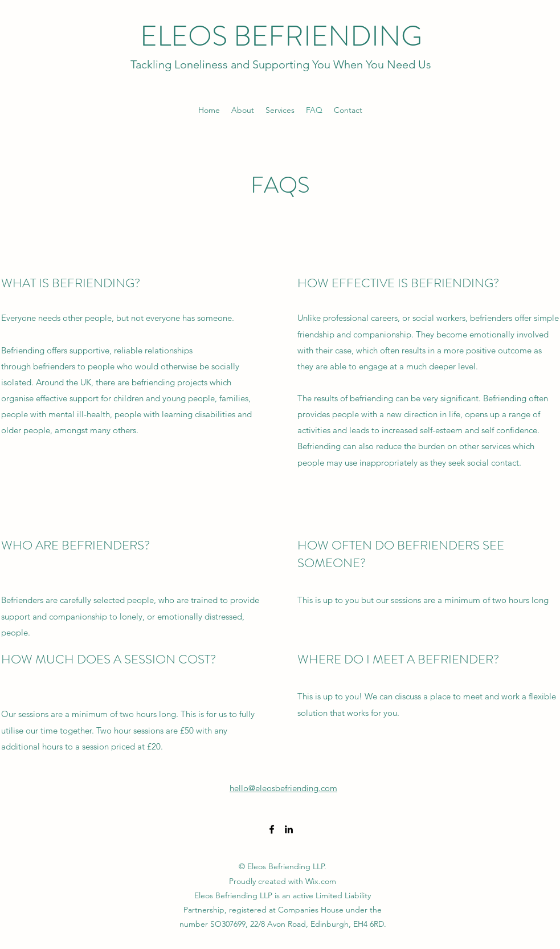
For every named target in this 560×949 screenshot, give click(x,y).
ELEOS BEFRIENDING (281, 36)
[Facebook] (272, 829)
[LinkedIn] (289, 829)
